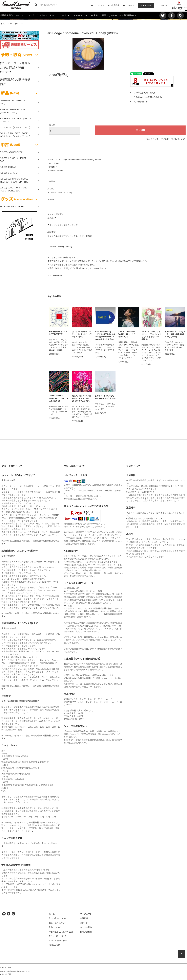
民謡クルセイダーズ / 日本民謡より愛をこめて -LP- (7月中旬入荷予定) (81, 398)
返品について (152, 139)
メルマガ (163, 5)
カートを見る (86, 927)
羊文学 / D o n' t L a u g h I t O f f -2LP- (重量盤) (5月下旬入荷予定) (175, 334)
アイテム (145, 5)
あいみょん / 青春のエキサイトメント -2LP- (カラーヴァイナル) (82, 334)
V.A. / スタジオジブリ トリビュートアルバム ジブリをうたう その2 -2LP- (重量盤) (151, 335)
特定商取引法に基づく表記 (173, 139)
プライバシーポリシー (59, 936)
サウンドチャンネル (44, 15)
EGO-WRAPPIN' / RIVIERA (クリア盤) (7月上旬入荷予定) (59, 398)
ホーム (3, 24)
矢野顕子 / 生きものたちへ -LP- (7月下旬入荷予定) (105, 397)
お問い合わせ (86, 932)
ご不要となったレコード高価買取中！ (118, 15)
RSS (51, 945)
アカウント (99, 5)
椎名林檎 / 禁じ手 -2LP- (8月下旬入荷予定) (58, 333)
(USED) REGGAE (17, 24)
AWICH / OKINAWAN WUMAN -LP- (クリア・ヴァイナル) (128, 334)
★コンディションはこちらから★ (63, 225)
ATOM (57, 945)
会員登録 (115, 5)
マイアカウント (87, 914)
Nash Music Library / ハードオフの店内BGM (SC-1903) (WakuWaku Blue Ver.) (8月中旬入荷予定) (105, 335)
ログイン (130, 5)
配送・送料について (58, 923)
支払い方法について (58, 918)
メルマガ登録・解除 (58, 940)
